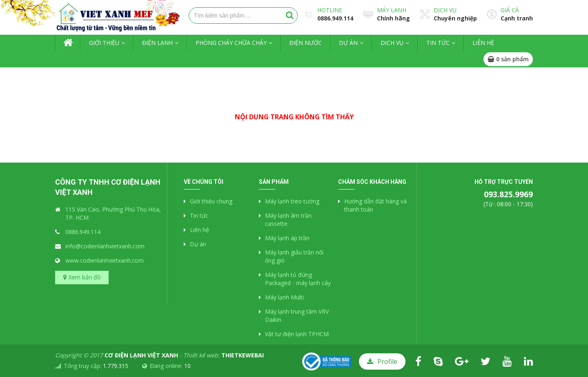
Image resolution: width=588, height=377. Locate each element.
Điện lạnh (157, 43)
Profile (387, 361)
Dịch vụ (445, 10)
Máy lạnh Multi (284, 297)
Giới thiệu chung (211, 201)
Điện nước (306, 43)
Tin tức (438, 43)
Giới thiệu (104, 43)
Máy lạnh (392, 10)
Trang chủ (68, 43)
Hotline (330, 10)
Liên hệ (483, 43)
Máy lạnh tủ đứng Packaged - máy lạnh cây (298, 279)
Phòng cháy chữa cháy (231, 43)
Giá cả (510, 10)
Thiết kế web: (224, 355)
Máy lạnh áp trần (287, 238)
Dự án (348, 43)
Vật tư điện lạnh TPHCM (297, 334)
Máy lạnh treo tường (292, 201)
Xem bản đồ (85, 277)
